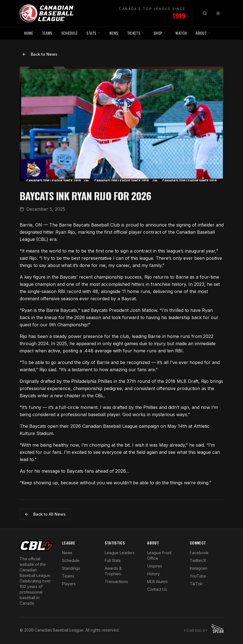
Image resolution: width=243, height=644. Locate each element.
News (67, 553)
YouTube (198, 576)
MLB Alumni (157, 581)
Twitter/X (198, 560)
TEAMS (47, 33)
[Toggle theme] (218, 13)
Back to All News (45, 514)
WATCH (181, 33)
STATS (94, 33)
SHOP (160, 33)
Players (69, 584)
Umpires (155, 566)
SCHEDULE (70, 33)
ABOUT (203, 33)
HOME (29, 33)
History (154, 574)
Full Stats (113, 560)
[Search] (205, 13)
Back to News (40, 54)
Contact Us (157, 589)
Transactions (116, 581)
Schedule (71, 560)
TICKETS (136, 33)
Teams (68, 576)
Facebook (199, 553)
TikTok (196, 584)
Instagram (199, 568)
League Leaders (120, 553)
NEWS (114, 33)
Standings (71, 568)
